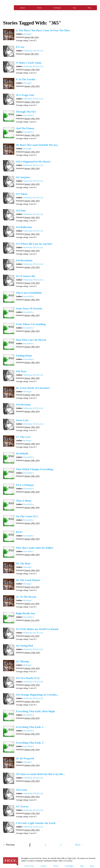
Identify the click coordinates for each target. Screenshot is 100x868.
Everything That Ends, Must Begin (35, 711)
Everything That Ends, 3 (30, 743)
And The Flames (25, 128)
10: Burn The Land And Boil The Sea (37, 145)
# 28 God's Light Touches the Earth (36, 823)
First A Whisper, (25, 485)
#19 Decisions (23, 405)
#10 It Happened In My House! (33, 162)
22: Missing (22, 661)
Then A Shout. (24, 501)
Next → (79, 845)
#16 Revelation (24, 260)
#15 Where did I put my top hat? (34, 244)
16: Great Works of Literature (33, 388)
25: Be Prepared (25, 758)
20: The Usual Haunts (28, 580)
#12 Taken (22, 194)
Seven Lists (22, 420)
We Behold (22, 454)
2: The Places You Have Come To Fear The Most (43, 30)
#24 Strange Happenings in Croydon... (37, 695)
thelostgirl (27, 34)
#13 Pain (21, 211)
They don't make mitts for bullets (35, 548)
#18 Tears (21, 371)
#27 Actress (22, 806)
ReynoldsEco (29, 115)
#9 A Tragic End (25, 95)
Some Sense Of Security (29, 309)
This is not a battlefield (29, 293)
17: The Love (23, 437)
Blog (89, 8)
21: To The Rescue (26, 597)
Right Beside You (25, 613)
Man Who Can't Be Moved (31, 340)
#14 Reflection (24, 227)
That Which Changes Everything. (35, 469)
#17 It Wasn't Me (26, 276)
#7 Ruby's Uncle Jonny (29, 63)
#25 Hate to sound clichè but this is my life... (40, 774)
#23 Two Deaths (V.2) (28, 678)
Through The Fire (26, 112)
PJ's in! (20, 47)
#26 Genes (22, 790)
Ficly (8, 8)
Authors (22, 8)
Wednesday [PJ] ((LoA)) (33, 51)
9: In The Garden (26, 79)
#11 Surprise (23, 177)
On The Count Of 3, (27, 516)
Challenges (57, 8)
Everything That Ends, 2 (30, 727)
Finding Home (24, 356)
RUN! (19, 532)
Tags (74, 8)
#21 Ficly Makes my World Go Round (37, 629)
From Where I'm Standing (31, 324)
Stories (39, 8)
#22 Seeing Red (24, 646)
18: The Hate (23, 563)
